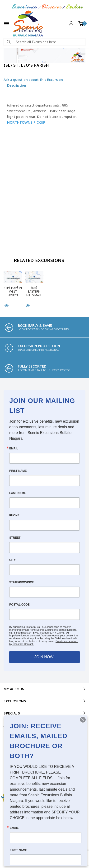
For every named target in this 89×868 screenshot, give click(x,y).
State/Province (22, 582)
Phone (14, 515)
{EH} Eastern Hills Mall (34, 291)
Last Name (18, 493)
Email (14, 448)
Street (15, 538)
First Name (18, 471)
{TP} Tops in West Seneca (13, 291)
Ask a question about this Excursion (33, 80)
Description (17, 85)
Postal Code (19, 605)
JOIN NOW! (44, 657)
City (12, 560)
